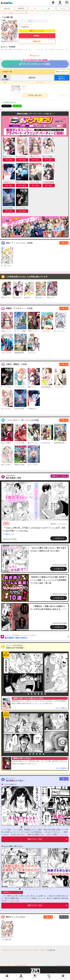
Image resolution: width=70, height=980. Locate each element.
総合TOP (7, 8)
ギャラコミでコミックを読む (35, 63)
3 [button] (32, 694)
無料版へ (37, 36)
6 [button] (42, 694)
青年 (11, 13)
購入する (62, 78)
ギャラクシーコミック (9, 950)
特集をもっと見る (59, 476)
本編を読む (37, 41)
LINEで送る (17, 106)
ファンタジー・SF (21, 13)
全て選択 (5, 80)
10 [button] (50, 889)
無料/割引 (21, 8)
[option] (23, 673)
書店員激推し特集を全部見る (37, 637)
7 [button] (45, 694)
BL (49, 8)
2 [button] (28, 694)
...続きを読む (63, 835)
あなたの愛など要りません (13, 846)
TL (35, 8)
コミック (4, 13)
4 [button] (35, 694)
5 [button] (38, 694)
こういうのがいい (10, 784)
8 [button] (45, 827)
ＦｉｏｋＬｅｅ (26, 24)
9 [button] (49, 827)
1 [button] (25, 694)
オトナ (63, 8)
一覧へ (63, 243)
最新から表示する (62, 72)
